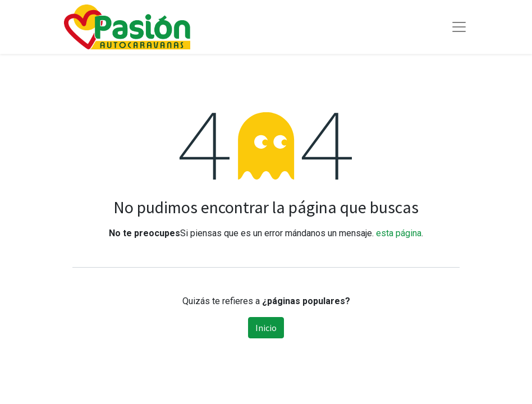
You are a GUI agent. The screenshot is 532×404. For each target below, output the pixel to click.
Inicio (266, 328)
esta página (399, 233)
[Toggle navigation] (459, 27)
